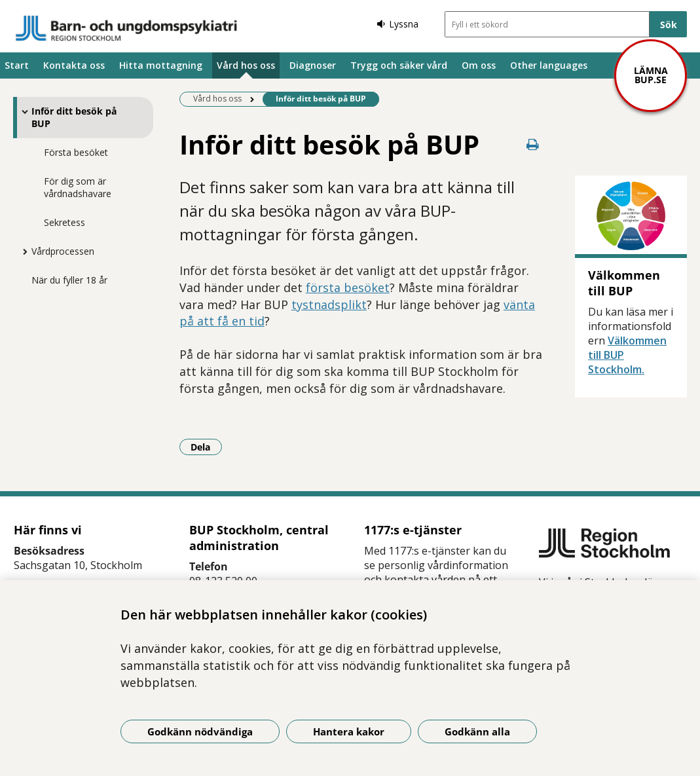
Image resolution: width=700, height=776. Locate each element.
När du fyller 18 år (69, 280)
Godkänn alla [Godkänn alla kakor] (477, 731)
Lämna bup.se (651, 75)
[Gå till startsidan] (126, 28)
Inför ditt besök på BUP (74, 117)
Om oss (479, 65)
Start (17, 65)
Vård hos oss (246, 65)
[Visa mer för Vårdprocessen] (22, 251)
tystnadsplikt (329, 305)
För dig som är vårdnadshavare (78, 187)
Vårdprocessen (63, 251)
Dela (206, 447)
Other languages (549, 65)
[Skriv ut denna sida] (533, 144)
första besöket (348, 287)
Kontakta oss (74, 65)
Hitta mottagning (161, 65)
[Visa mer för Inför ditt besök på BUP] (22, 111)
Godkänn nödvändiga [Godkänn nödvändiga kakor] (200, 731)
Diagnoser (313, 65)
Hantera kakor (349, 731)
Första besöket (76, 152)
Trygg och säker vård (399, 65)
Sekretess (64, 222)
